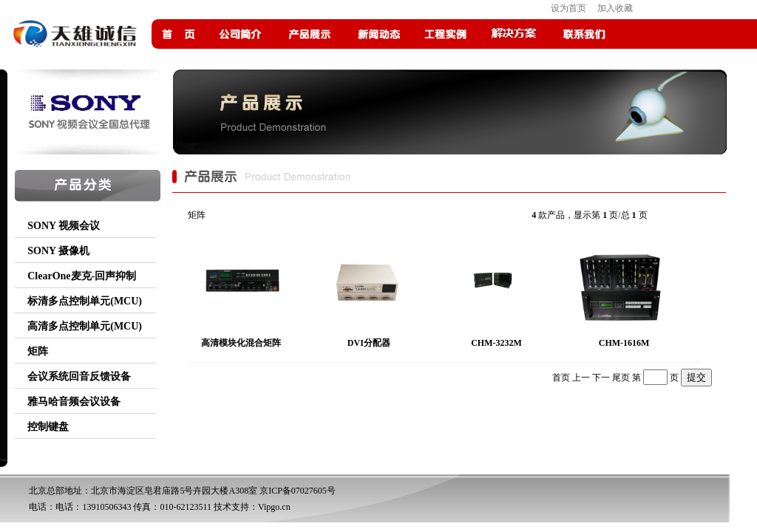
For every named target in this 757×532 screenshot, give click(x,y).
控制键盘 (48, 427)
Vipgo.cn (274, 507)
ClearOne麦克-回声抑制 (82, 276)
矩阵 (38, 351)
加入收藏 (615, 8)
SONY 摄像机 (58, 251)
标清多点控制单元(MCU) (85, 301)
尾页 (621, 378)
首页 (561, 378)
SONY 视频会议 (64, 226)
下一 (601, 378)
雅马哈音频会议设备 (74, 402)
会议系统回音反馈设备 (79, 376)
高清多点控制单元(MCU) (85, 326)
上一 (581, 378)
